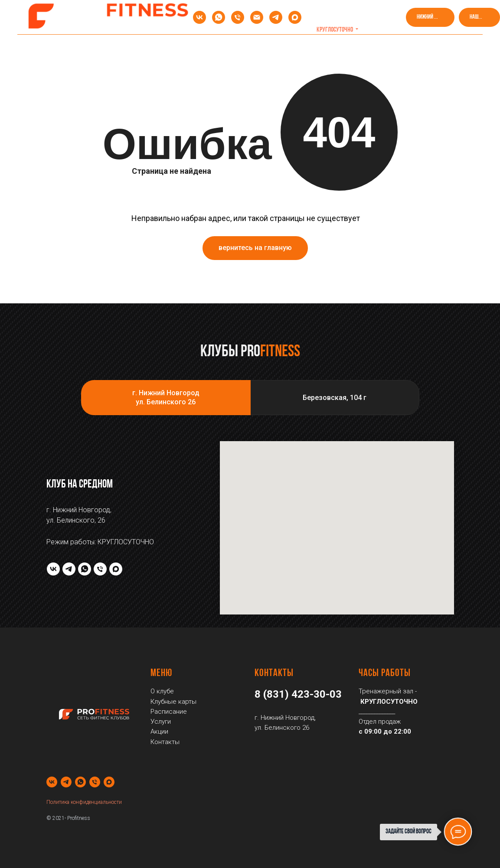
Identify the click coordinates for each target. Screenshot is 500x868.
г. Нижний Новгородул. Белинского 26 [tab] (166, 398)
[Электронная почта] (257, 17)
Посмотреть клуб (366, 48)
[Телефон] (238, 17)
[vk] (199, 17)
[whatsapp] (219, 17)
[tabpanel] (250, 528)
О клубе (162, 691)
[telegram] (276, 17)
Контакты (436, 48)
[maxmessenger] (295, 17)
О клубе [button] (62, 48)
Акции (112, 48)
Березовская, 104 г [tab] (335, 398)
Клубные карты (174, 48)
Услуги (301, 48)
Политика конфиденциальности (84, 802)
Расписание (243, 48)
